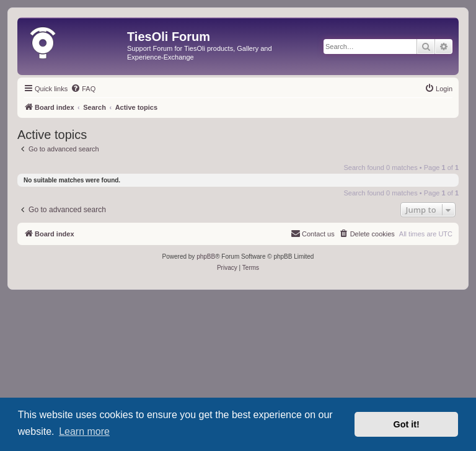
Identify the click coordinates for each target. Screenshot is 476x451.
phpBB (206, 257)
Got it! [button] (407, 424)
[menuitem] (83, 89)
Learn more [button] (84, 431)
